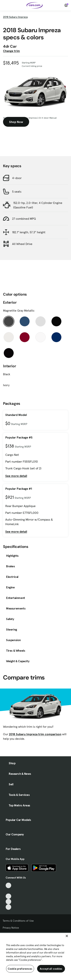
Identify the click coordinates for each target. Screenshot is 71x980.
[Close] (67, 936)
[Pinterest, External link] (8, 907)
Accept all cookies (51, 969)
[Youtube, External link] (8, 896)
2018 (15, 17)
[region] (35, 956)
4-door (17, 178)
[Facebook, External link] (8, 891)
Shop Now (16, 122)
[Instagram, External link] (8, 902)
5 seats (17, 191)
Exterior (10, 302)
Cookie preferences (20, 969)
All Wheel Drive (22, 244)
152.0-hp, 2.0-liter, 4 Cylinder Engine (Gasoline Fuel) (38, 205)
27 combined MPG (24, 219)
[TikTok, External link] (8, 885)
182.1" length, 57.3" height (29, 232)
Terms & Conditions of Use (18, 921)
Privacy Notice (11, 928)
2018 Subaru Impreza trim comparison (35, 734)
